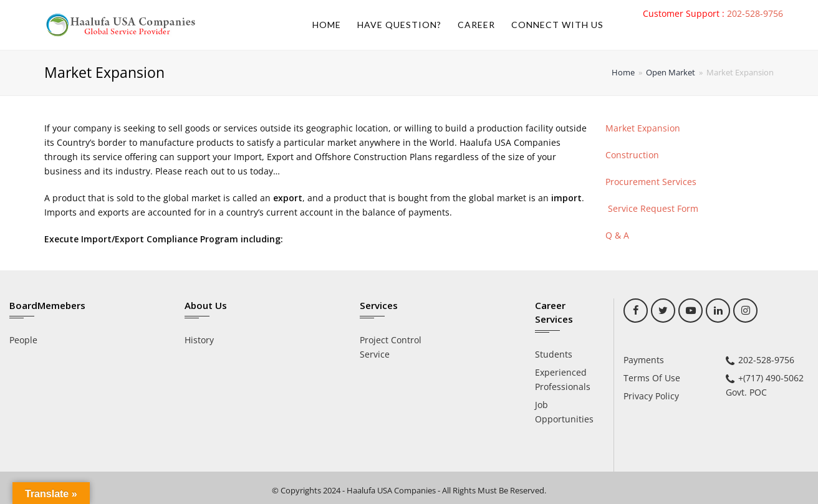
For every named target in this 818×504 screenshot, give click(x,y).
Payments (644, 360)
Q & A (617, 235)
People (23, 340)
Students (554, 354)
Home (623, 73)
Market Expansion (643, 128)
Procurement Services (651, 182)
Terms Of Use (652, 378)
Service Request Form (652, 208)
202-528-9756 (755, 13)
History (199, 340)
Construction (632, 155)
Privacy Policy (651, 396)
